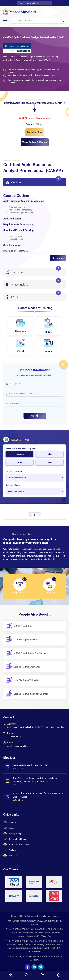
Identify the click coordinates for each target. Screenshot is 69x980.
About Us (13, 822)
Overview (33, 271)
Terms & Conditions (17, 839)
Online (50, 454)
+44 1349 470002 (15, 737)
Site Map (13, 856)
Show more (58, 258)
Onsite (50, 462)
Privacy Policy (15, 833)
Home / (6, 57)
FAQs (33, 296)
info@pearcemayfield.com (19, 746)
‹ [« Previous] (30, 515)
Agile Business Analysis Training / (44, 57)
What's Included (33, 283)
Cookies (12, 850)
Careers (12, 828)
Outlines (33, 181)
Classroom (19, 454)
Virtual (19, 462)
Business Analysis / (20, 57)
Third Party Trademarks (19, 844)
